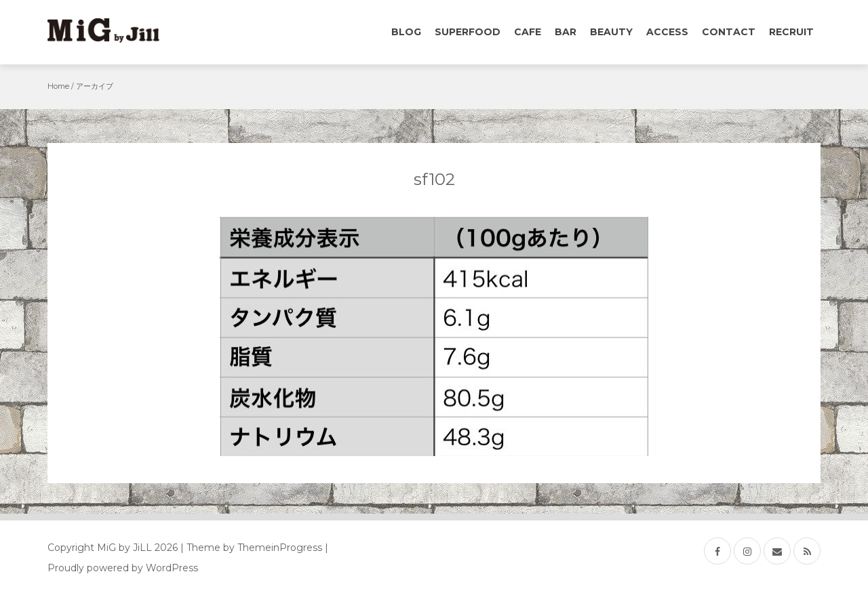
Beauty (611, 32)
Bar (566, 32)
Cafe (528, 32)
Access (667, 32)
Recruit (791, 32)
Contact (729, 32)
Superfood (468, 32)
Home (58, 86)
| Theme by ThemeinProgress (251, 548)
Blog (406, 32)
